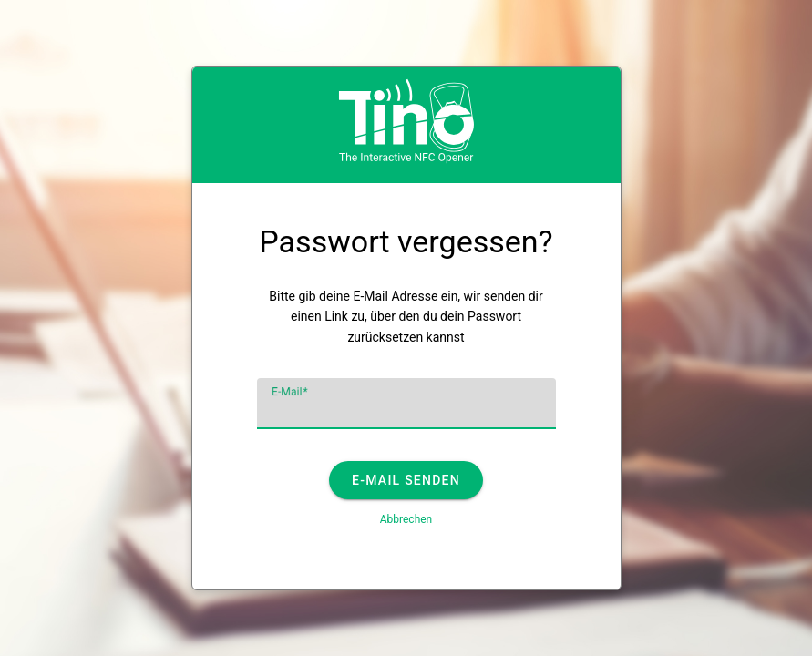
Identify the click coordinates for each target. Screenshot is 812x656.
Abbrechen (406, 519)
